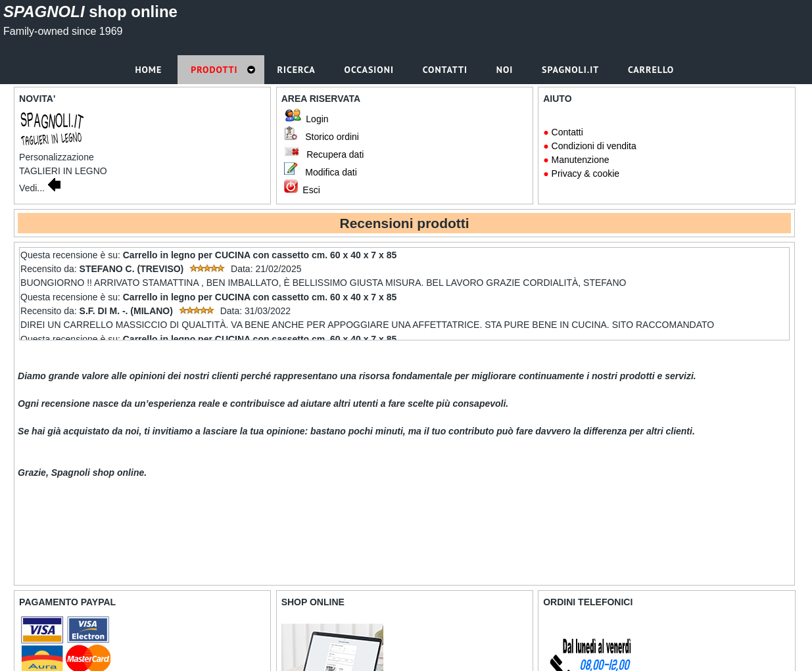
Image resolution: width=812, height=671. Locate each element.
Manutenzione (581, 160)
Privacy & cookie (585, 174)
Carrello (653, 70)
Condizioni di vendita (594, 146)
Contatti (567, 132)
